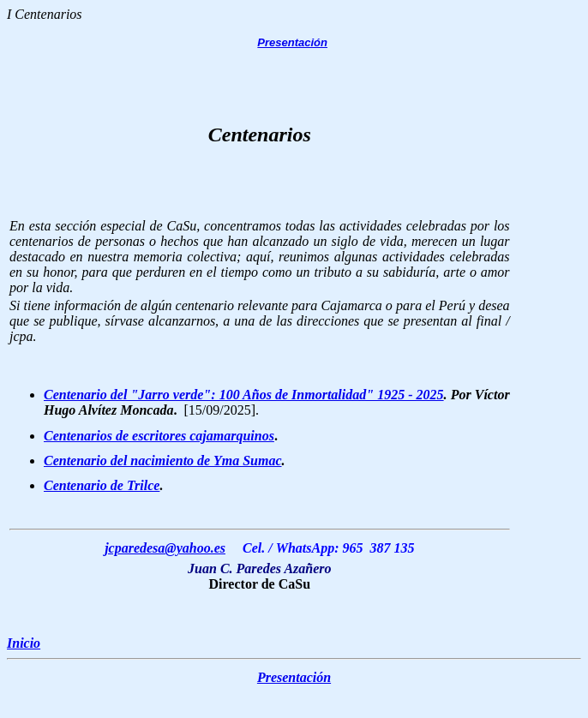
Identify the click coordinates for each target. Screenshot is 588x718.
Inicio (24, 643)
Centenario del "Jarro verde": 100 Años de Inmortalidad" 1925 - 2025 (244, 395)
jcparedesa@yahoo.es (165, 548)
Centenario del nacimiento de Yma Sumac (163, 461)
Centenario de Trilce (102, 485)
